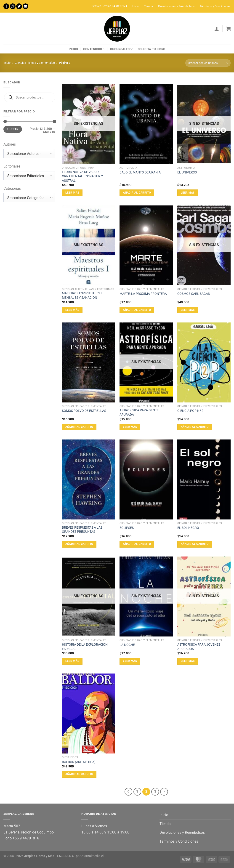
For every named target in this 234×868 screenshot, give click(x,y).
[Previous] (128, 792)
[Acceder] (217, 29)
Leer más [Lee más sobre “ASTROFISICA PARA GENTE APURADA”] (130, 427)
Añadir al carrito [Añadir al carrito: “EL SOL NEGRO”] (195, 544)
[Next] (164, 792)
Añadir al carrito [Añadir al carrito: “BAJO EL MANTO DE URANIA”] (137, 193)
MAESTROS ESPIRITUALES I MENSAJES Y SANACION (82, 296)
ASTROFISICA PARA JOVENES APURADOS (199, 647)
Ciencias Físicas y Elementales (35, 63)
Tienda (148, 6)
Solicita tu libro (152, 49)
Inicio (135, 6)
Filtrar (13, 129)
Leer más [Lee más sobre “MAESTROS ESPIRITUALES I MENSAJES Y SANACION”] (72, 310)
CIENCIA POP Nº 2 (190, 411)
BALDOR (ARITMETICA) (79, 762)
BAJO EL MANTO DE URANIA (140, 172)
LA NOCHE (127, 645)
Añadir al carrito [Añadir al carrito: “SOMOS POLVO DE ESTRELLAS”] (79, 427)
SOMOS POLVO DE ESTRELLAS (84, 411)
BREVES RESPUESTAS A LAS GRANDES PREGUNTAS (82, 530)
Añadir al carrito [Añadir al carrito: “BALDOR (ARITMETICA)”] (79, 774)
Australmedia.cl (92, 856)
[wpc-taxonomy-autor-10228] (29, 153)
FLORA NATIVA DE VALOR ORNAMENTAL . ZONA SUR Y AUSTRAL (82, 176)
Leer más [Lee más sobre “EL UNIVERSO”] (188, 193)
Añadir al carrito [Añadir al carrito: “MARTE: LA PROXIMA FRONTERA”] (137, 310)
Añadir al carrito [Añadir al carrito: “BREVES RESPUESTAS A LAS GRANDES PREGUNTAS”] (79, 544)
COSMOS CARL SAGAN (194, 294)
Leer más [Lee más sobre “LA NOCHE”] (130, 661)
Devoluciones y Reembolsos (176, 6)
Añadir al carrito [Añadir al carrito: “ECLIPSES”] (137, 544)
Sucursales (121, 49)
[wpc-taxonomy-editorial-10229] (29, 176)
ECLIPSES (127, 528)
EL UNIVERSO (187, 172)
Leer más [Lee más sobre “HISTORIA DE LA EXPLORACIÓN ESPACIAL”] (72, 661)
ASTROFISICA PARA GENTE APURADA (139, 413)
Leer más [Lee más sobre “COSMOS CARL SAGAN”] (188, 310)
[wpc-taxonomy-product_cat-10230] (29, 198)
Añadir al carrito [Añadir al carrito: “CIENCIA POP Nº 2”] (195, 427)
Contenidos (94, 49)
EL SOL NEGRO (188, 528)
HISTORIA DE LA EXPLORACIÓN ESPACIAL (85, 647)
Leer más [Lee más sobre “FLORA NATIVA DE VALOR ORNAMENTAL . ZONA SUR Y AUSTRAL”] (72, 193)
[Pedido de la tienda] (208, 63)
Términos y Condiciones (215, 6)
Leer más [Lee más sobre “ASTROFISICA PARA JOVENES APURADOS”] (188, 661)
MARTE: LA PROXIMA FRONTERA (143, 294)
